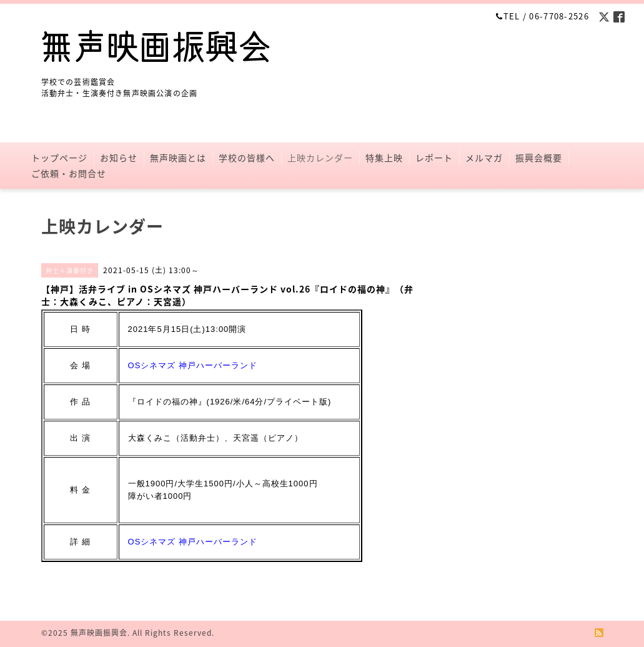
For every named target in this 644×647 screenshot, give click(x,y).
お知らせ (119, 158)
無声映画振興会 (99, 633)
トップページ (59, 158)
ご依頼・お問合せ (69, 173)
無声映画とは (178, 158)
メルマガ (484, 158)
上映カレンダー (320, 158)
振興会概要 (539, 158)
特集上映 (384, 158)
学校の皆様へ (247, 158)
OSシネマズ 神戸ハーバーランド (193, 365)
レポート (434, 158)
